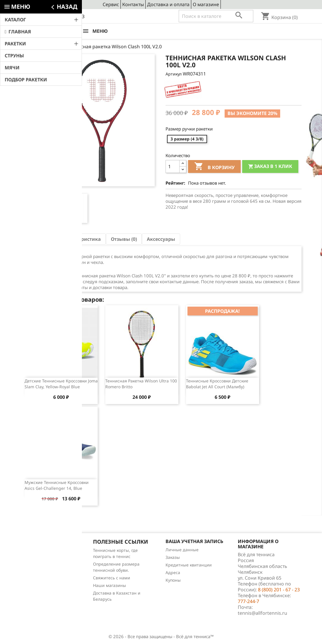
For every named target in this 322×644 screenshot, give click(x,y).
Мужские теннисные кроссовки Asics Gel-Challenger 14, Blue (57, 485)
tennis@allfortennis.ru (262, 613)
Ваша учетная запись (194, 541)
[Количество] (173, 166)
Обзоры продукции (40, 581)
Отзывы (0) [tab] (124, 239)
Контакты (133, 4)
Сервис (111, 4)
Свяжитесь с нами (112, 578)
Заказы (173, 557)
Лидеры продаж (37, 565)
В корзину (214, 167)
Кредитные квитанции (189, 565)
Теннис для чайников (42, 588)
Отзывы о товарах (39, 573)
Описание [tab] (39, 239)
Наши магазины (110, 585)
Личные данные (182, 550)
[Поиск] (216, 16)
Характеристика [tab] (81, 239)
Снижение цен (36, 550)
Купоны (173, 580)
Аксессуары (161, 239)
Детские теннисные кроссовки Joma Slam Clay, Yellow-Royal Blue (61, 384)
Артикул (174, 74)
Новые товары (35, 558)
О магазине (206, 4)
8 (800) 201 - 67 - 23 (64, 16)
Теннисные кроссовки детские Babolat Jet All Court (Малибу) (217, 384)
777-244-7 (248, 601)
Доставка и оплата (168, 4)
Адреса (173, 572)
